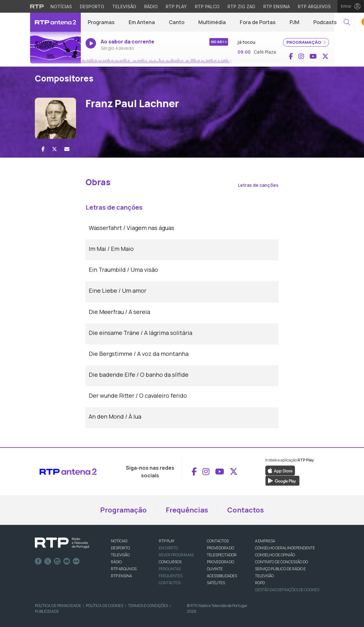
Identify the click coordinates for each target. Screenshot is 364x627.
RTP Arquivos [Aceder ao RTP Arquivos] (314, 7)
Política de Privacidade (58, 606)
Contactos (246, 510)
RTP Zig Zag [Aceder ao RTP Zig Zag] (241, 7)
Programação (123, 510)
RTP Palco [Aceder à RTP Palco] (207, 7)
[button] (347, 22)
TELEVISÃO (120, 555)
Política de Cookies (105, 606)
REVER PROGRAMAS (176, 555)
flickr (76, 561)
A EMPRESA (265, 541)
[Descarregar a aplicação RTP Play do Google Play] (282, 480)
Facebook (38, 561)
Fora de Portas (258, 22)
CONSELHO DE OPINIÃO (275, 555)
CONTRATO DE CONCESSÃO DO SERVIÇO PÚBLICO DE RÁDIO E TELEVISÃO (281, 569)
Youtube (67, 561)
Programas (101, 22)
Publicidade (47, 611)
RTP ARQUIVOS (124, 569)
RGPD (260, 583)
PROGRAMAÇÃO (306, 42)
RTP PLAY (167, 541)
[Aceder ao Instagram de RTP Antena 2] (301, 56)
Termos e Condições (148, 606)
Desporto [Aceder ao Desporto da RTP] (92, 7)
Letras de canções (258, 185)
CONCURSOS (170, 562)
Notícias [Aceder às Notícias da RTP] (61, 7)
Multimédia (212, 22)
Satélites (216, 583)
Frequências (187, 510)
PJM (294, 22)
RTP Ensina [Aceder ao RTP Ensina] (277, 7)
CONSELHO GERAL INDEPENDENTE (285, 548)
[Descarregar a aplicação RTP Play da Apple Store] (280, 470)
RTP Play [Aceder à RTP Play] (176, 7)
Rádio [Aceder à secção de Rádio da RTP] (151, 7)
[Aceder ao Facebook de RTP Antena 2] (291, 56)
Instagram (57, 561)
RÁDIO (116, 562)
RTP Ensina (121, 576)
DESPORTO (120, 548)
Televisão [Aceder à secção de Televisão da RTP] (124, 7)
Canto (177, 22)
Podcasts (325, 22)
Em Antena (142, 22)
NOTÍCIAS (119, 541)
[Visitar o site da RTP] (37, 6)
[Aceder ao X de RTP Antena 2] (325, 56)
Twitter (48, 561)
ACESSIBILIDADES (222, 576)
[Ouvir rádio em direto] (55, 48)
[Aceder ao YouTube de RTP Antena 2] (313, 56)
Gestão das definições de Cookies (287, 590)
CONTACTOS (218, 541)
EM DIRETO (168, 548)
